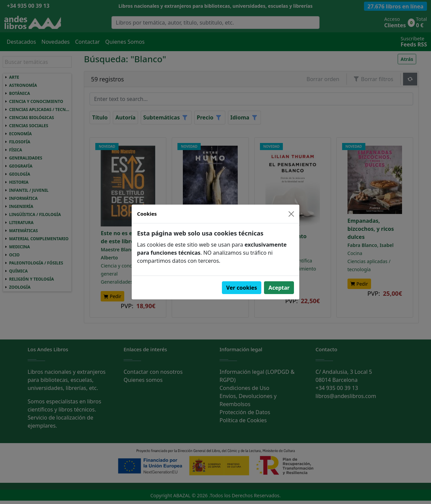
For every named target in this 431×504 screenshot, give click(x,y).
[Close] (291, 214)
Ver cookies (242, 288)
